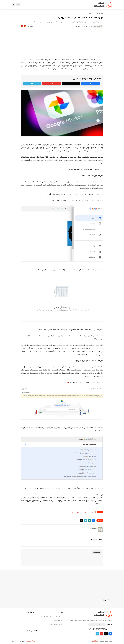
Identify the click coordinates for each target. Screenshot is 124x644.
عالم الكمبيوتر (94, 641)
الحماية (60, 5)
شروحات (72, 512)
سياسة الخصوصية (57, 624)
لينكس (54, 5)
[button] (94, 520)
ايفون (38, 5)
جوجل (79, 512)
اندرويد (43, 5)
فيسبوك (67, 5)
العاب (49, 5)
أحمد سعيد (96, 26)
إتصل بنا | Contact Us (56, 620)
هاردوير (26, 5)
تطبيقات (85, 512)
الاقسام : (110, 624)
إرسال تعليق (97, 552)
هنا (68, 382)
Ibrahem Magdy (31, 641)
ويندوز (80, 5)
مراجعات (32, 5)
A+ (25, 26)
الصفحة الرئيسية (99, 14)
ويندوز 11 (73, 5)
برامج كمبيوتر (87, 5)
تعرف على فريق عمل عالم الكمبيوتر (52, 617)
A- (22, 26)
